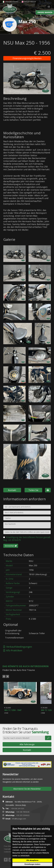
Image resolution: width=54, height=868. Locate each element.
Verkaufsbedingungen (18, 647)
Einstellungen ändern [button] (32, 864)
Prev (4, 676)
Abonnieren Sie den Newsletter (27, 791)
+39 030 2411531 (18, 811)
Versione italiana (10, 2)
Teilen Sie (33, 490)
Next (8, 676)
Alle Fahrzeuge (27, 747)
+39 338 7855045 (23, 814)
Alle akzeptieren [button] (32, 860)
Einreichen (11, 546)
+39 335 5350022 (23, 818)
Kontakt (12, 490)
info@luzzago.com (19, 821)
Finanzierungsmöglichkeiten (27, 58)
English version (29, 2)
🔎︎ (48, 740)
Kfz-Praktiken (13, 650)
